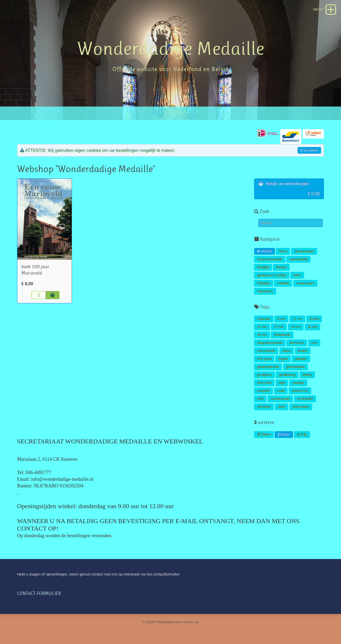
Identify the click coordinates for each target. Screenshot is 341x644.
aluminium (297, 343)
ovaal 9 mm (300, 391)
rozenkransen (280, 399)
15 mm (262, 327)
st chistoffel (305, 399)
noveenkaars (305, 283)
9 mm (281, 319)
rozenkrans (265, 291)
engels (283, 359)
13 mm (314, 319)
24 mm (262, 335)
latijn (282, 383)
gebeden (301, 359)
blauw (287, 351)
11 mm (297, 319)
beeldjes (263, 267)
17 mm (279, 327)
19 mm (296, 327)
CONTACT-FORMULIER (39, 594)
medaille (283, 283)
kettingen (264, 283)
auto (314, 343)
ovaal (281, 391)
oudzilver (263, 391)
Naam (284, 434)
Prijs (302, 434)
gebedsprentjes (268, 367)
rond (260, 399)
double (303, 351)
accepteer (309, 150)
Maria (283, 251)
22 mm (313, 327)
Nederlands (282, 335)
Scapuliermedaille (270, 259)
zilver (282, 407)
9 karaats (264, 319)
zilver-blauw (301, 407)
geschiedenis (295, 367)
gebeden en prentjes (272, 275)
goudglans (264, 375)
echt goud (264, 359)
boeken (281, 267)
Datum (264, 434)
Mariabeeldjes (304, 251)
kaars (297, 275)
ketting (307, 375)
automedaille (298, 259)
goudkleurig (287, 375)
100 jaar (265, 251)
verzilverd (264, 407)
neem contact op (186, 622)
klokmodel (264, 383)
